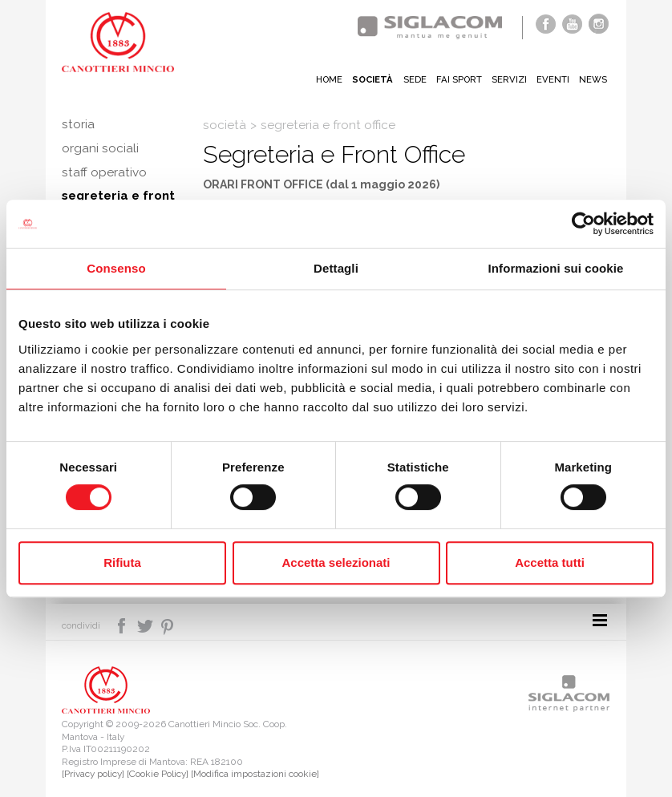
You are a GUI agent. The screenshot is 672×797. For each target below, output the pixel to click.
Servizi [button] (508, 79)
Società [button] (368, 79)
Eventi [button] (552, 79)
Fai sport (456, 79)
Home (324, 79)
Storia (78, 124)
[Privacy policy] (93, 774)
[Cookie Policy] (158, 774)
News (593, 79)
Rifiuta (122, 562)
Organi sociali (100, 148)
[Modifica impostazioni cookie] (255, 774)
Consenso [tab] (116, 268)
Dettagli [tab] (336, 268)
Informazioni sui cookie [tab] (556, 268)
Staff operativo (104, 172)
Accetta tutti (550, 562)
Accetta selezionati (336, 562)
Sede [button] (410, 79)
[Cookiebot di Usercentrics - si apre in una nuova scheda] (583, 224)
